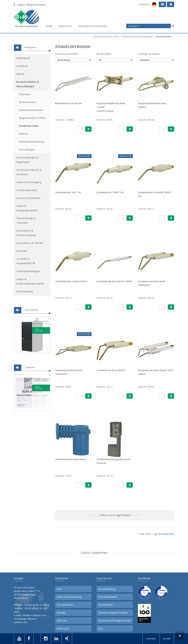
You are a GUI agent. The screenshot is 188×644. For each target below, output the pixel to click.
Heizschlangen (27, 150)
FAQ (101, 629)
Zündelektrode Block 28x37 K (111, 370)
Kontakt (61, 613)
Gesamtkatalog (107, 589)
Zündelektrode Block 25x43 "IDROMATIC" (69, 372)
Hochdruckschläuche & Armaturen (29, 172)
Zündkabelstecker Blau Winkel (70, 459)
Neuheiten (65, 26)
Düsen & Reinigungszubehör (27, 208)
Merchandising (24, 291)
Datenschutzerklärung (69, 597)
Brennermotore (28, 102)
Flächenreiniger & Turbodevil (26, 220)
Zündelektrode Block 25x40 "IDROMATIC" (151, 283)
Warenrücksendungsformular (114, 621)
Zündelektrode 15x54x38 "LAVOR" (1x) (155, 194)
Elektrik (20, 74)
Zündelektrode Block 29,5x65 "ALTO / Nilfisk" (155, 372)
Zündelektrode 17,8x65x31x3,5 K (71, 281)
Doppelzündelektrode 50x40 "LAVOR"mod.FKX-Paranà (111, 107)
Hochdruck (22, 66)
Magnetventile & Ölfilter (32, 118)
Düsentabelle (106, 605)
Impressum (63, 629)
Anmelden (144, 4)
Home (49, 26)
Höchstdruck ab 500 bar (30, 243)
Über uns (62, 621)
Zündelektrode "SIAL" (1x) (68, 192)
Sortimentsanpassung (93, 26)
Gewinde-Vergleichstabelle (113, 613)
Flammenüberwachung (31, 142)
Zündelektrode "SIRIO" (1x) (110, 192)
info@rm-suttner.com (34, 615)
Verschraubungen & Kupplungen (27, 160)
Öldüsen (23, 134)
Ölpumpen (25, 94)
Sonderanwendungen (28, 271)
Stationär (22, 251)
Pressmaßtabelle (108, 597)
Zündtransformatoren (31, 110)
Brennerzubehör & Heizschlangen (137, 37)
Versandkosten (166, 534)
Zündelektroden (164, 37)
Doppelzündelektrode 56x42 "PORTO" (152, 105)
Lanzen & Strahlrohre (28, 198)
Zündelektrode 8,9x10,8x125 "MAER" (115, 281)
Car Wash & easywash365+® (26, 261)
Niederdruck (23, 58)
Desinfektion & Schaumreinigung (26, 233)
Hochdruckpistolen (27, 190)
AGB (59, 589)
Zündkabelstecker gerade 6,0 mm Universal (113, 461)
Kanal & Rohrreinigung (29, 182)
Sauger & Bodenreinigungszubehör (30, 281)
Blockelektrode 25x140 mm (68, 103)
